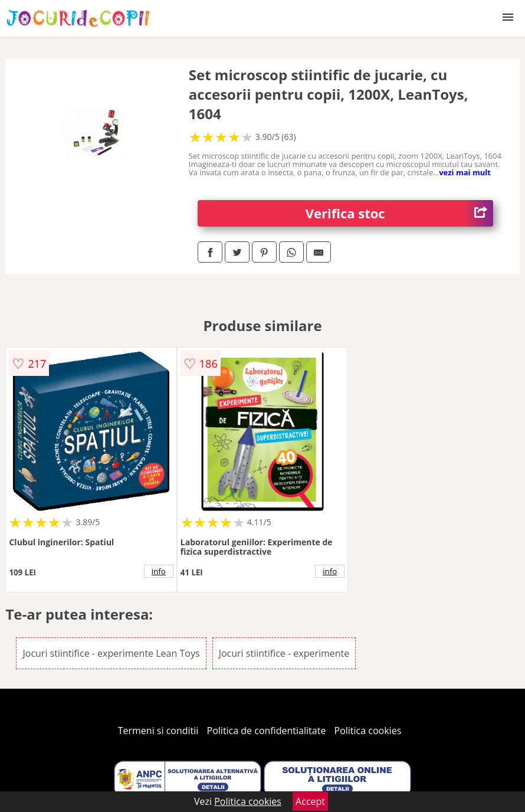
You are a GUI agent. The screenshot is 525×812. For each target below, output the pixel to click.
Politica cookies (368, 731)
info (159, 571)
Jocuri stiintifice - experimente (284, 653)
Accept (310, 801)
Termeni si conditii (158, 731)
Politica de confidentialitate (267, 731)
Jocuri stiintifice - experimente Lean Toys (111, 653)
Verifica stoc (399, 213)
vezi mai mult (465, 172)
